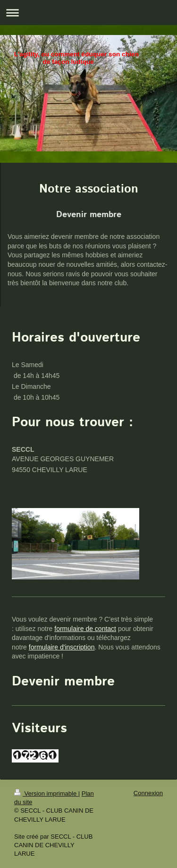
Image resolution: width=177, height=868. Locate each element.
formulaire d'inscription (62, 647)
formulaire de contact (85, 629)
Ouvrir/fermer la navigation (88, 13)
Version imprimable (46, 793)
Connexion (148, 793)
